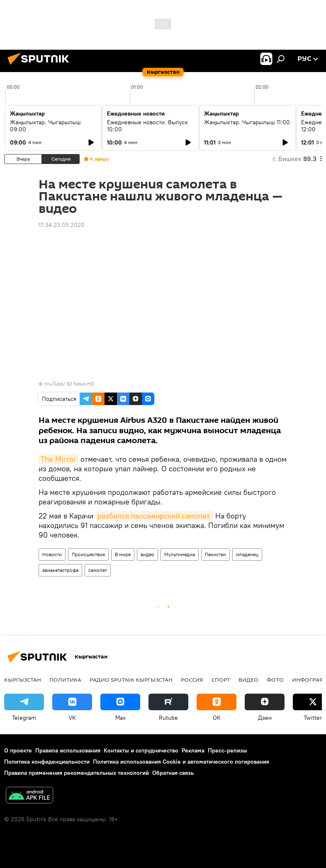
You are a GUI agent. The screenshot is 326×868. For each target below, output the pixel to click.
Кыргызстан (23, 680)
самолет (98, 570)
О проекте (18, 750)
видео (147, 554)
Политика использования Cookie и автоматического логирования (181, 762)
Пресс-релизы (227, 750)
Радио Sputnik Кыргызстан (131, 680)
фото (275, 680)
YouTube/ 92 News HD (69, 384)
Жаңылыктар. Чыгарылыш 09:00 (45, 126)
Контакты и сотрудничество (141, 750)
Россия (192, 680)
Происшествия (88, 554)
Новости (52, 554)
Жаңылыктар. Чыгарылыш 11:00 (247, 122)
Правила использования (68, 750)
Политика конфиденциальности (47, 762)
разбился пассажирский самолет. (154, 516)
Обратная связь (173, 773)
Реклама (193, 750)
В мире (123, 554)
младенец (247, 554)
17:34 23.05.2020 (62, 225)
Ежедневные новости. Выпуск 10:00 (147, 126)
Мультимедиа (180, 554)
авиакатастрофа (60, 570)
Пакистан (215, 554)
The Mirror (58, 459)
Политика (65, 680)
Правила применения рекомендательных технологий (77, 773)
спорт (221, 680)
